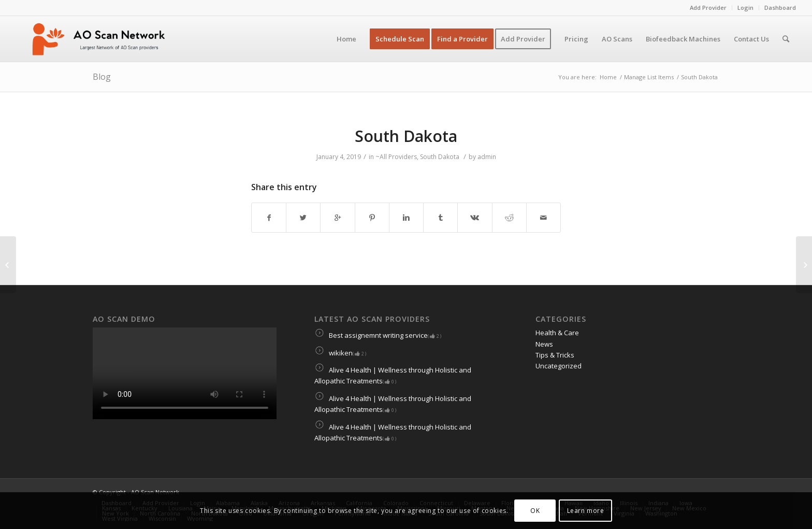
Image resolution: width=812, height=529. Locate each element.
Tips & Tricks (555, 355)
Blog (102, 77)
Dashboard (780, 8)
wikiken (340, 353)
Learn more (586, 511)
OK (535, 511)
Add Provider (708, 8)
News (544, 344)
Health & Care (557, 333)
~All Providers (396, 157)
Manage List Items (649, 77)
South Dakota (406, 136)
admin (487, 157)
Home (608, 77)
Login (745, 8)
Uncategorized (559, 366)
